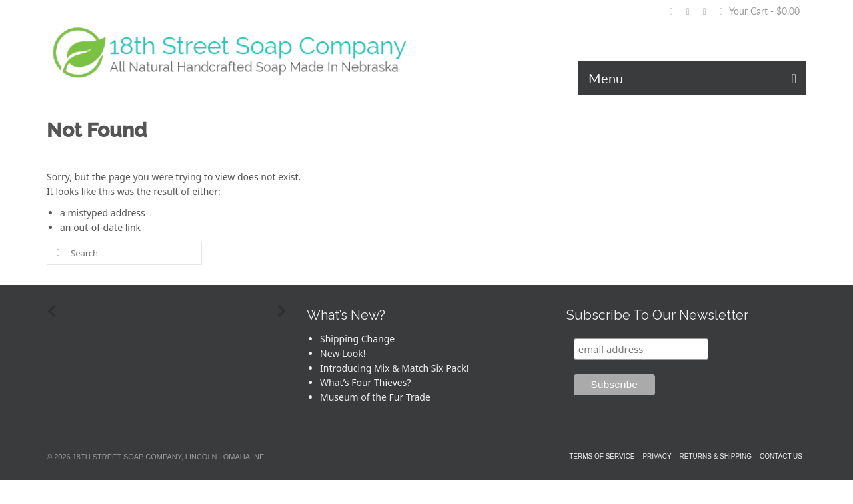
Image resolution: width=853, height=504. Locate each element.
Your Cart (760, 11)
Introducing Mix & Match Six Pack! (394, 368)
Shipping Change (357, 339)
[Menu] (692, 78)
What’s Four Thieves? (366, 382)
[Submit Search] (57, 253)
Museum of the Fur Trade (375, 397)
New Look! (343, 353)
